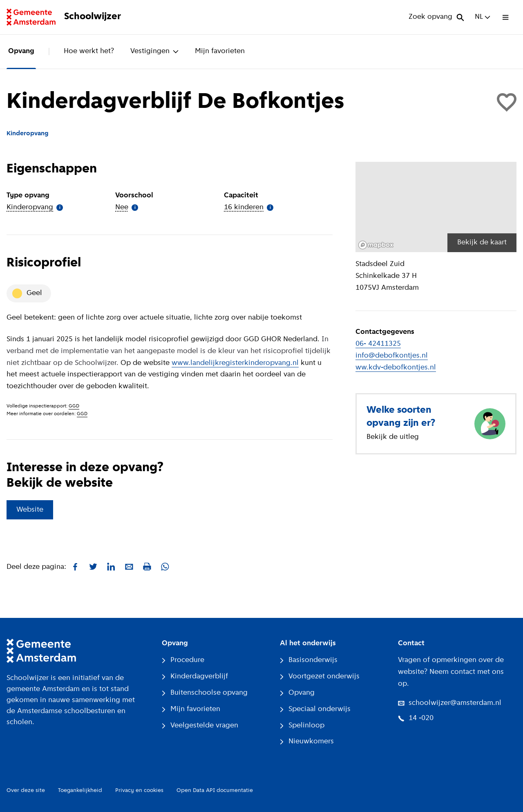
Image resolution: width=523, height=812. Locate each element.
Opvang (21, 51)
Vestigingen (154, 51)
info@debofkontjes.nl (392, 356)
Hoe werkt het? (89, 51)
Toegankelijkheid (80, 791)
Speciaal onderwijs (315, 709)
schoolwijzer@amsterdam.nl (450, 703)
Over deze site (26, 791)
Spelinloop (302, 726)
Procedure (183, 660)
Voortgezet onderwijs (320, 677)
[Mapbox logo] (376, 245)
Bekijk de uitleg (393, 437)
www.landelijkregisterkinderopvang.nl (235, 363)
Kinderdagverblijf (195, 677)
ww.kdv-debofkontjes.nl (396, 368)
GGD (74, 406)
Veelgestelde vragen (200, 726)
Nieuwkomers (307, 742)
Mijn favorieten (220, 51)
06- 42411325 (378, 344)
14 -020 (416, 718)
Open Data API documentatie (215, 791)
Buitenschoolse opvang (205, 693)
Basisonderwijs (309, 660)
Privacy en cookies (139, 791)
